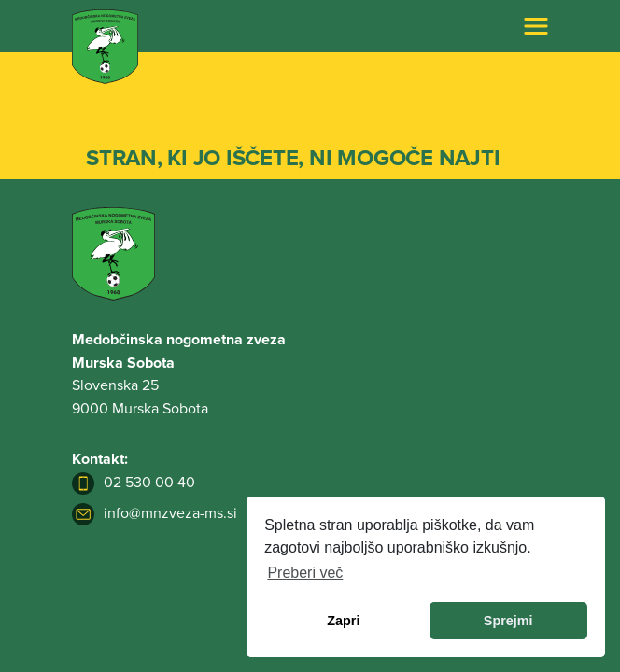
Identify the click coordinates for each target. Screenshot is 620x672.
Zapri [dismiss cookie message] (343, 621)
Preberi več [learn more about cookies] (305, 573)
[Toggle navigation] (536, 26)
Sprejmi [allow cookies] (508, 621)
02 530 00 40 (134, 483)
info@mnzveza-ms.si (155, 513)
